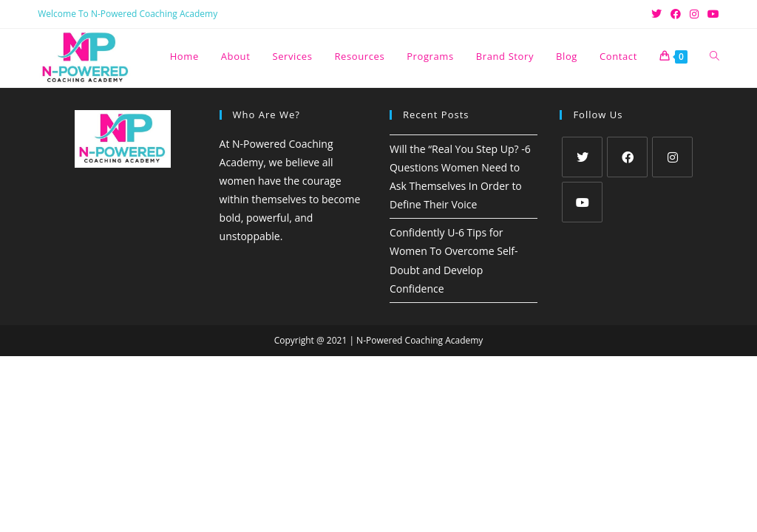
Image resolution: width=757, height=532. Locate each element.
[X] (582, 157)
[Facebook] (627, 157)
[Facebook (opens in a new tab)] (676, 14)
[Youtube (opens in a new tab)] (711, 14)
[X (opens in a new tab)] (656, 14)
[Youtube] (582, 202)
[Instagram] (672, 157)
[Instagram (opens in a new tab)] (694, 14)
